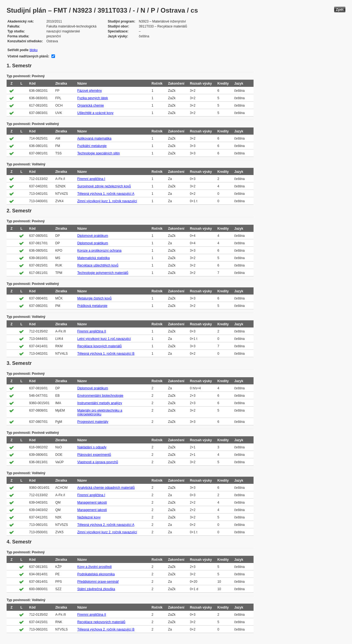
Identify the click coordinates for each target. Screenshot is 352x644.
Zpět (340, 9)
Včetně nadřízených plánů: (28, 56)
